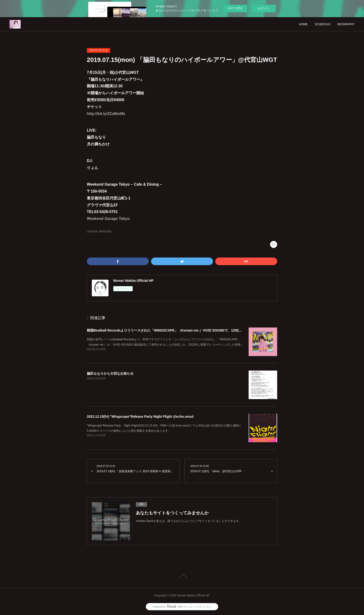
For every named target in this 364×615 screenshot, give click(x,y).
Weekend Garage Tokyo (108, 219)
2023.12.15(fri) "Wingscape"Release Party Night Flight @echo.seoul (140, 417)
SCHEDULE (322, 24)
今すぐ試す (235, 8)
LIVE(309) (92, 231)
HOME (303, 24)
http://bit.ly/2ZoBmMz (106, 114)
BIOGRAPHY (346, 24)
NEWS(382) (105, 231)
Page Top (182, 576)
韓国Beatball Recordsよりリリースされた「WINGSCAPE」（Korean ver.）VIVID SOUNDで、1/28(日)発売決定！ (173, 330)
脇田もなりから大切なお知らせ (110, 373)
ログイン (264, 8)
